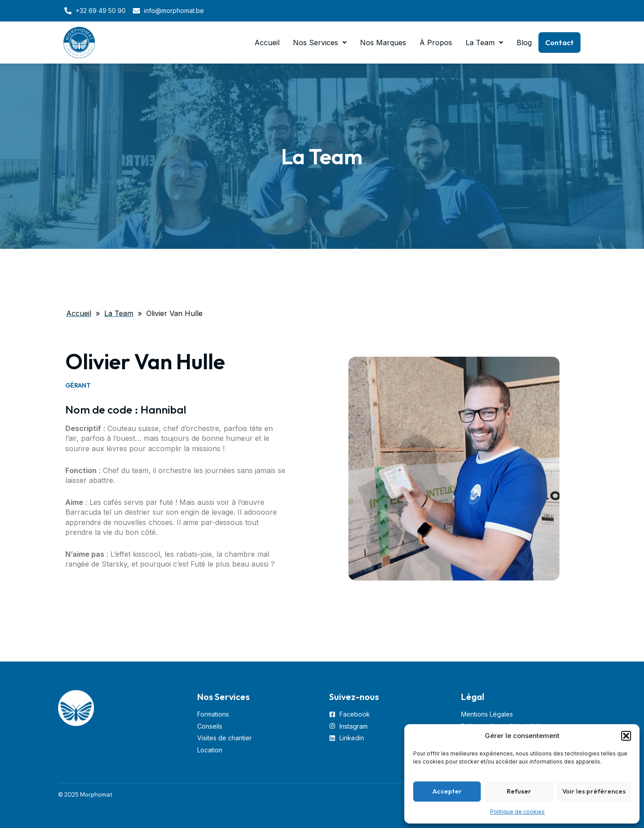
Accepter (447, 791)
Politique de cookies (517, 812)
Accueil (267, 43)
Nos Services (320, 43)
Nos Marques (383, 43)
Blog (524, 43)
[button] (626, 736)
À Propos (436, 43)
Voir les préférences (594, 791)
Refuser (519, 791)
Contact (559, 43)
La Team (484, 43)
